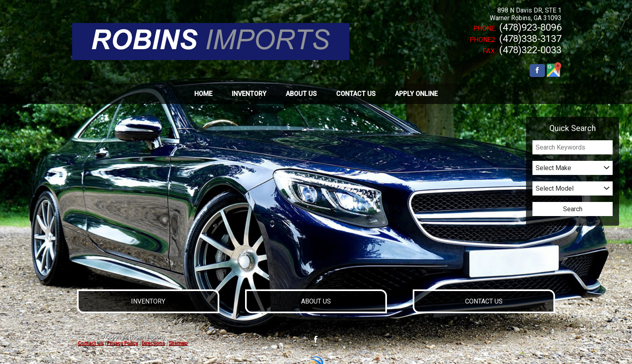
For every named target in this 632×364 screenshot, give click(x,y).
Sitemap (178, 343)
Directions (153, 343)
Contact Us (90, 343)
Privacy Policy (122, 343)
